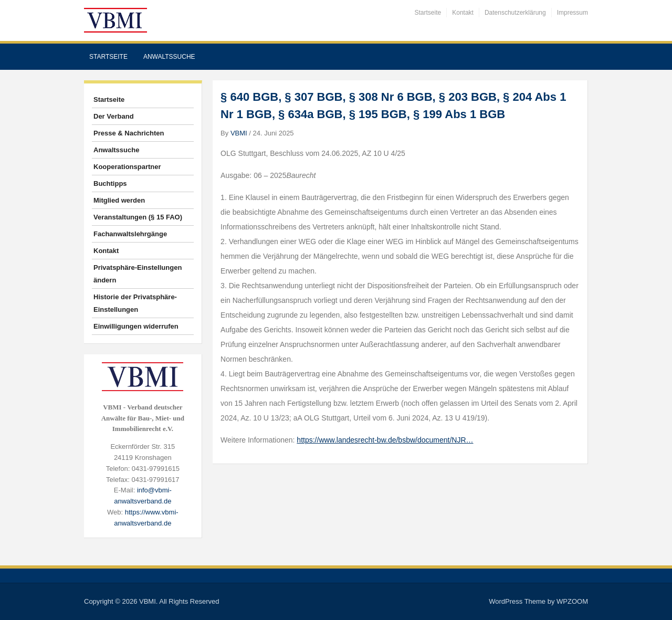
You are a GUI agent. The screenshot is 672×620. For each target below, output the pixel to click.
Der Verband (114, 116)
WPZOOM (572, 601)
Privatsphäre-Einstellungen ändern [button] (138, 274)
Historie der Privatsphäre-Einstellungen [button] (135, 303)
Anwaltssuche (169, 57)
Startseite (428, 13)
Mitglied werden (119, 200)
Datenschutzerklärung (515, 13)
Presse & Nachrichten (129, 133)
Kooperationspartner (127, 167)
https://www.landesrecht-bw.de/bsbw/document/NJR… (385, 440)
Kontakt (463, 13)
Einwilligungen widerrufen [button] (136, 326)
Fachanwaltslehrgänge (130, 234)
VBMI (239, 133)
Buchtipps (110, 183)
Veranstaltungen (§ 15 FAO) (138, 217)
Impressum (573, 13)
